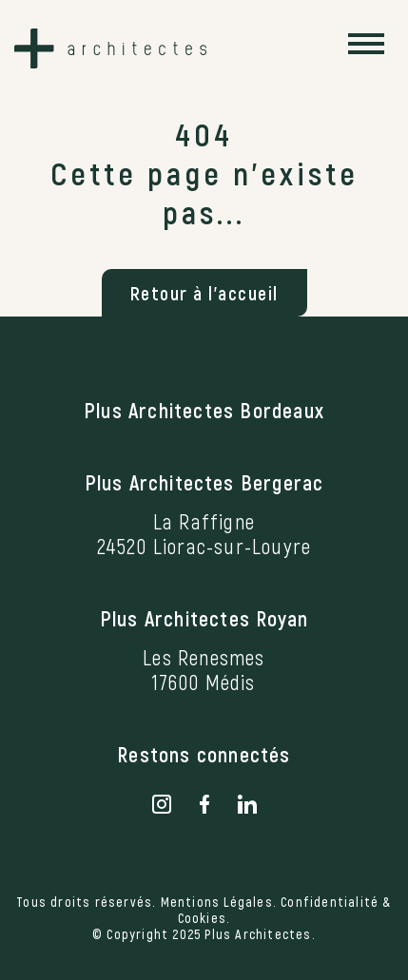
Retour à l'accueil (204, 293)
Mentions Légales (217, 902)
